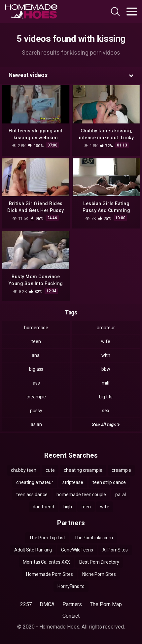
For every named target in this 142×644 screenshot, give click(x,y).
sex (106, 411)
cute (50, 470)
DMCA (47, 604)
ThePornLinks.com (94, 538)
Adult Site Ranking (33, 550)
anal (36, 355)
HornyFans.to (71, 586)
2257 (26, 604)
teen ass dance (32, 495)
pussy (36, 411)
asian (36, 424)
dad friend (43, 507)
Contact (71, 616)
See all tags (106, 424)
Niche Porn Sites (99, 574)
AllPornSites (115, 550)
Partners (72, 604)
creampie (36, 397)
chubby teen (24, 470)
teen (36, 341)
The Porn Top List (47, 538)
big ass (36, 369)
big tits (106, 397)
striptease (73, 482)
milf (106, 383)
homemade (36, 328)
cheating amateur (35, 482)
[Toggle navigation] (132, 12)
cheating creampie (83, 470)
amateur (106, 328)
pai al (121, 495)
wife (106, 341)
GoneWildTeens (77, 550)
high (68, 507)
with (106, 355)
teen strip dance (109, 482)
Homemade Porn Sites (49, 574)
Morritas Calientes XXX (46, 562)
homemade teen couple (81, 495)
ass (36, 383)
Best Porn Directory (99, 562)
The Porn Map (106, 604)
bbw (106, 369)
